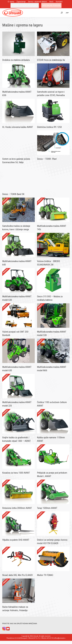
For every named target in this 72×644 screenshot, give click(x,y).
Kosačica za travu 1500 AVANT (16, 473)
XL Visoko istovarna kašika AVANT (18, 127)
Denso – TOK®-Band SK (13, 194)
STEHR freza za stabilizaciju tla (51, 60)
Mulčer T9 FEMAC (45, 575)
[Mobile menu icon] (67, 13)
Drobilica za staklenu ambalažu (16, 60)
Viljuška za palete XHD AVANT (16, 540)
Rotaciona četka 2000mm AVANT (17, 508)
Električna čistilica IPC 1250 (49, 127)
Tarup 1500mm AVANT (47, 508)
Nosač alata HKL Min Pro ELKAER (17, 575)
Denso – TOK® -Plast (47, 159)
